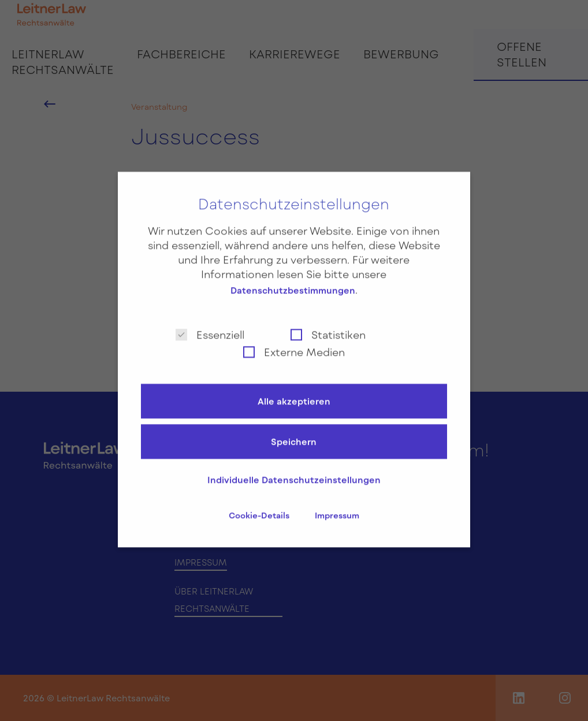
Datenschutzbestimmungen (293, 282)
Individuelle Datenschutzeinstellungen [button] (294, 471)
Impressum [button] (337, 507)
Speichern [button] (294, 433)
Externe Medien (294, 343)
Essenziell (210, 325)
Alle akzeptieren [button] (294, 393)
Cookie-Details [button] (260, 507)
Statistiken (328, 325)
